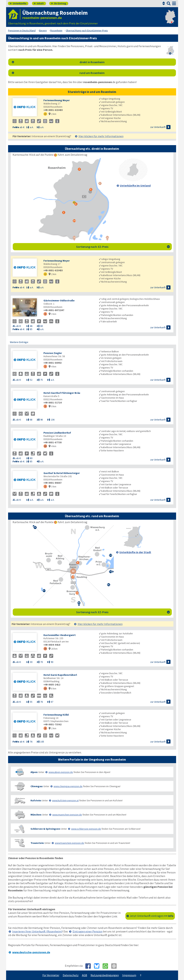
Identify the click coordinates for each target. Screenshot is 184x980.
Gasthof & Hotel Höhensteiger (62, 473)
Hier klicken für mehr (101, 136)
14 (45, 446)
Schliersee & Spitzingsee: (46, 829)
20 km (53, 649)
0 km (52, 406)
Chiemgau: (37, 786)
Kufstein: (36, 800)
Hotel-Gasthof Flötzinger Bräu (62, 393)
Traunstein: (37, 843)
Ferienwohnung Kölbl (56, 715)
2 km (52, 114)
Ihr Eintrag (58, 3)
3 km (52, 314)
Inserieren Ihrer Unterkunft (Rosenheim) (37, 931)
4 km (52, 366)
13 (45, 114)
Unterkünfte (18, 3)
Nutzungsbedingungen (105, 975)
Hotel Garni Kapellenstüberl (60, 675)
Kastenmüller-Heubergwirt (60, 635)
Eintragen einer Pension (88, 931)
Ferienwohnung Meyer (57, 100)
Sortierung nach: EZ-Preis (123, 247)
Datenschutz (71, 975)
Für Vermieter (51, 975)
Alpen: (34, 772)
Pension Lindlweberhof (57, 433)
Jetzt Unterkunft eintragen (152, 916)
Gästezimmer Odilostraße (59, 300)
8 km (52, 688)
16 (45, 649)
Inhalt (39, 3)
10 (45, 688)
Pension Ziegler (53, 353)
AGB (85, 975)
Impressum (129, 975)
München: (36, 815)
